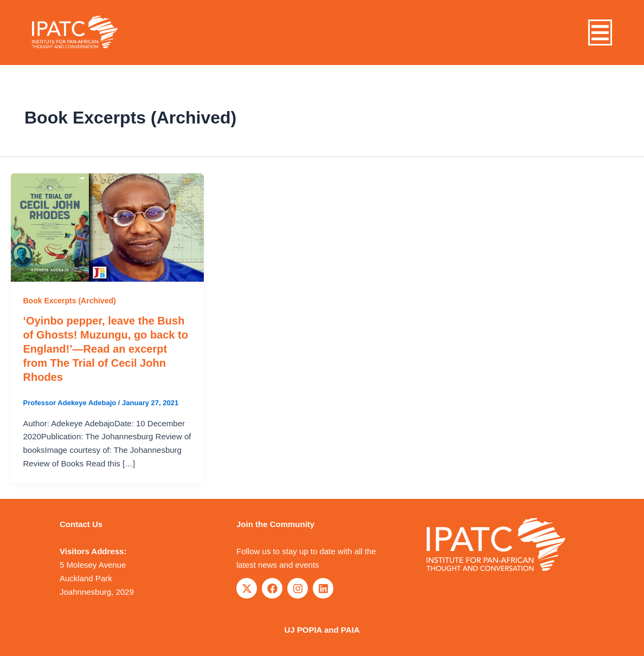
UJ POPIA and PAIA (322, 630)
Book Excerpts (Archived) (70, 301)
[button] (600, 33)
